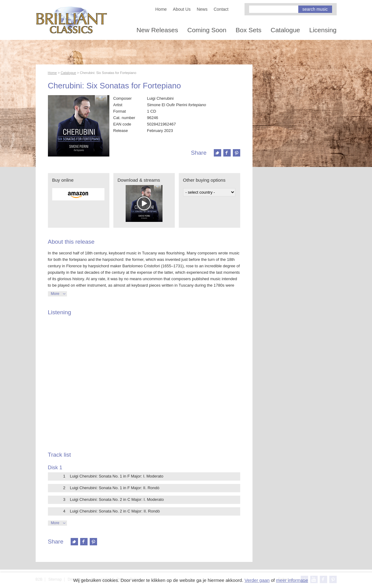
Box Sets (249, 30)
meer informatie (292, 580)
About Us (182, 9)
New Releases (157, 30)
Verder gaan (257, 580)
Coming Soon (207, 30)
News (202, 9)
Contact (221, 9)
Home (161, 9)
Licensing (323, 30)
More (55, 294)
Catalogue (285, 30)
